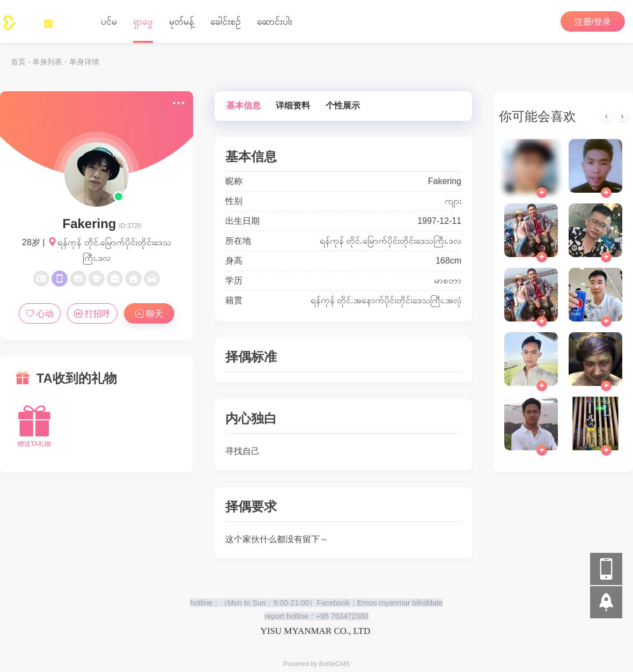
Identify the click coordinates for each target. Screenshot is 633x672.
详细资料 (293, 105)
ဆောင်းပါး (275, 21)
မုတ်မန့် (182, 21)
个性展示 (343, 105)
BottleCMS (334, 664)
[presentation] (606, 116)
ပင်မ (109, 21)
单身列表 (47, 62)
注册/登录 (593, 22)
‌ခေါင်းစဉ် (226, 21)
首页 (18, 62)
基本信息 (244, 105)
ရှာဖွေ (143, 21)
